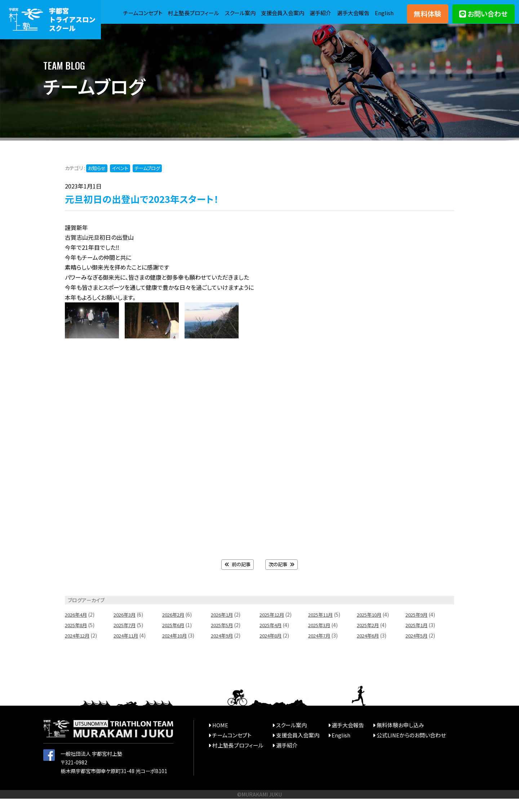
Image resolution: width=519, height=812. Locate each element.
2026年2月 (174, 628)
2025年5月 (223, 639)
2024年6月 (369, 649)
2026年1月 (223, 628)
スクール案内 (257, 9)
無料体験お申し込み (390, 738)
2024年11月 (127, 649)
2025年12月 (273, 628)
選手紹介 (342, 9)
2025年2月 (369, 639)
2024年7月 (320, 649)
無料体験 (427, 18)
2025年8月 (77, 639)
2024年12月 (79, 649)
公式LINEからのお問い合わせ (400, 748)
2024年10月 (176, 649)
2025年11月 (322, 628)
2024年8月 (272, 649)
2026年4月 (77, 628)
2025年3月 (320, 639)
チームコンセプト (154, 9)
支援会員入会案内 (302, 9)
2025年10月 (371, 628)
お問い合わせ (483, 18)
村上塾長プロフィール (208, 9)
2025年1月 (418, 639)
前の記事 (237, 578)
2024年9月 (223, 649)
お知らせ (98, 182)
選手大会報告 (376, 9)
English (384, 25)
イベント (123, 182)
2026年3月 (126, 628)
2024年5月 (418, 649)
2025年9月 (418, 628)
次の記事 (282, 578)
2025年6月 (174, 639)
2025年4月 (272, 639)
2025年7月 (126, 639)
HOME (219, 738)
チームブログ (152, 182)
